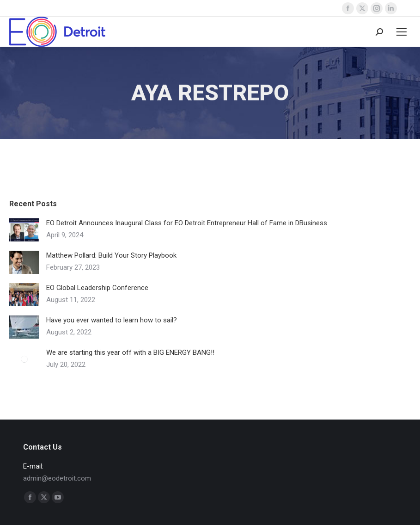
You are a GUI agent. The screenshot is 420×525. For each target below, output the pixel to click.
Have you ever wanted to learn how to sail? (112, 320)
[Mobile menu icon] (402, 32)
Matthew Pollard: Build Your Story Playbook (111, 255)
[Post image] (24, 230)
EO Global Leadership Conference (97, 288)
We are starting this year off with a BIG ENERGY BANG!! (130, 352)
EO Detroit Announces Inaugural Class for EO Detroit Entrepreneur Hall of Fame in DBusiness (187, 223)
